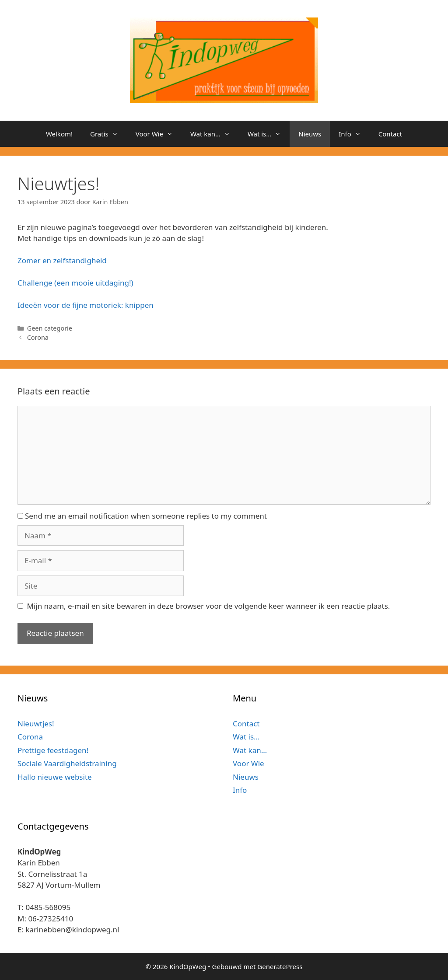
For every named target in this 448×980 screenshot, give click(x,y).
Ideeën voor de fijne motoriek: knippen (86, 305)
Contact (390, 134)
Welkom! (59, 134)
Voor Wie (159, 134)
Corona (38, 337)
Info (354, 134)
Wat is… (269, 134)
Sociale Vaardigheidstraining (67, 763)
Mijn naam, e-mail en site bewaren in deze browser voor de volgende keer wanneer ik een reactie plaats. (209, 606)
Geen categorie (50, 328)
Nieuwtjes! (36, 724)
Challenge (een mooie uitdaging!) (75, 283)
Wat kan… (215, 134)
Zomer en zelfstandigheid (62, 260)
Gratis (108, 134)
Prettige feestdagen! (53, 750)
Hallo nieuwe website (55, 777)
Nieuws (310, 134)
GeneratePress (280, 966)
